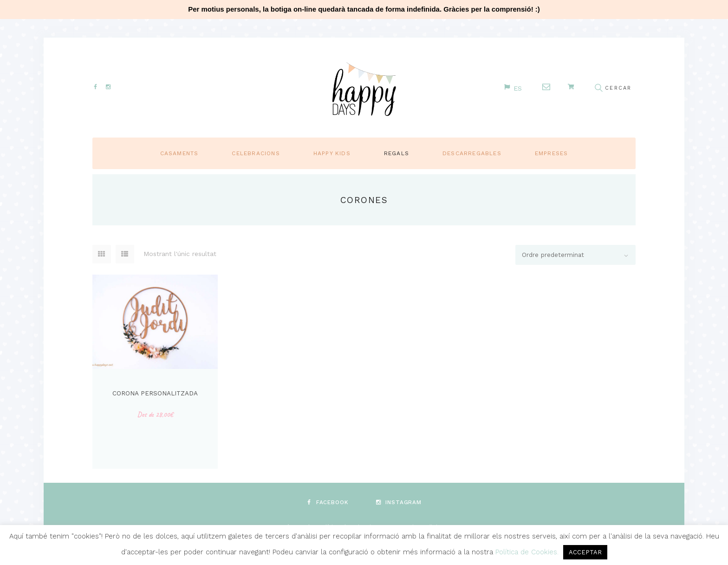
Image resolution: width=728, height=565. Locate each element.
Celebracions (256, 153)
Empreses (552, 153)
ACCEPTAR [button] (585, 552)
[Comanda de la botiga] (573, 255)
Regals (396, 153)
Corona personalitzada (155, 393)
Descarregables (472, 153)
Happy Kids (332, 153)
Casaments (179, 153)
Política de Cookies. (528, 552)
